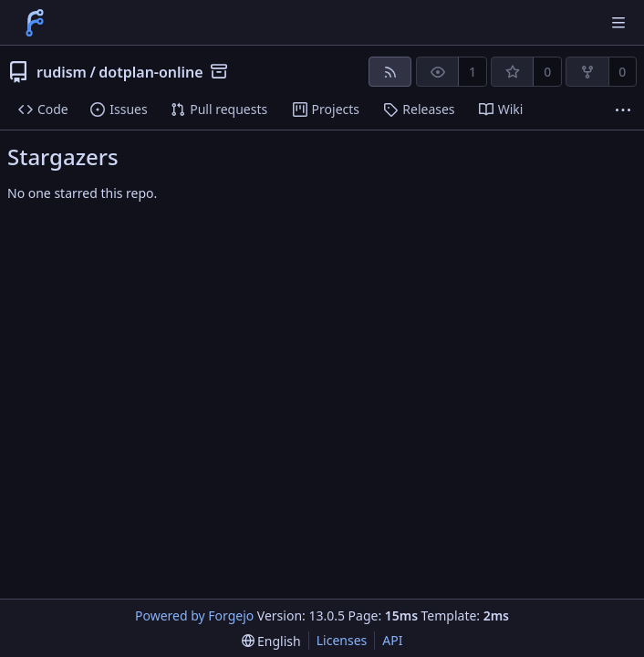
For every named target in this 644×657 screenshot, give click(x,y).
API (392, 640)
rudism (62, 72)
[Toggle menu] (618, 23)
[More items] (623, 110)
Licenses (342, 640)
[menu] (271, 641)
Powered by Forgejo (194, 615)
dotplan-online (151, 72)
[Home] (35, 23)
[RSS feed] (390, 72)
